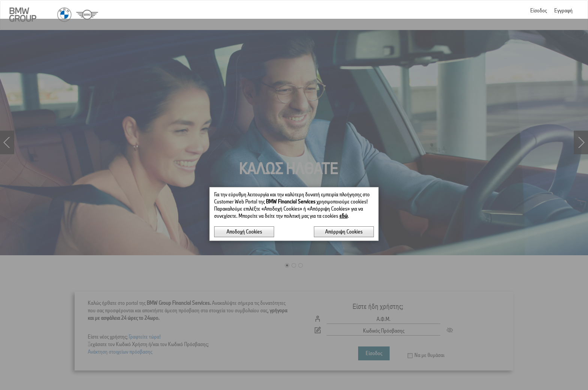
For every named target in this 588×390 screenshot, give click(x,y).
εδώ (343, 197)
